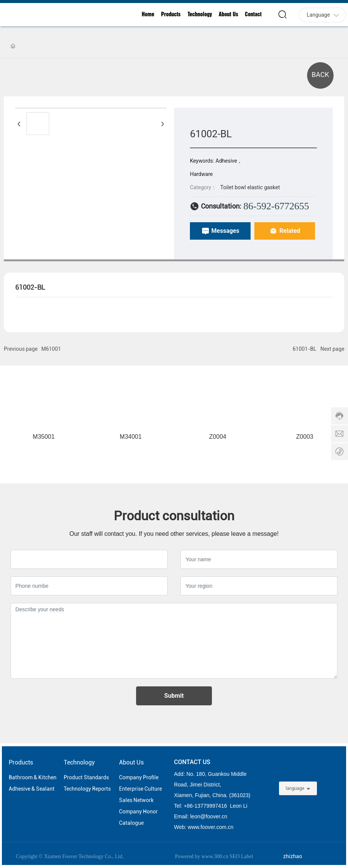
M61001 (51, 349)
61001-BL (305, 349)
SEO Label (241, 856)
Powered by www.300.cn (202, 856)
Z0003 (305, 437)
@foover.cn (214, 816)
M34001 (131, 437)
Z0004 (218, 437)
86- (191, 806)
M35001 (44, 437)
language (295, 788)
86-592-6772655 (276, 206)
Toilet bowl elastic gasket (250, 187)
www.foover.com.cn (211, 827)
